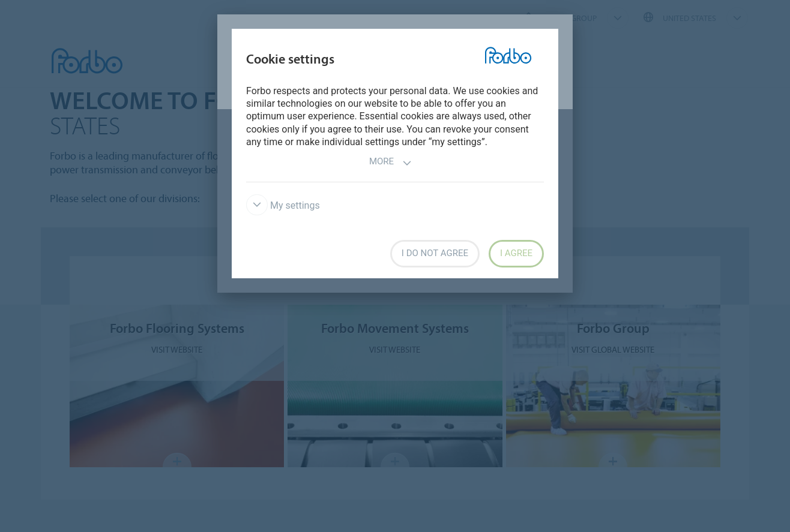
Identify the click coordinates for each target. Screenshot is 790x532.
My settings (283, 205)
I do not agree (435, 253)
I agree (516, 253)
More (390, 163)
